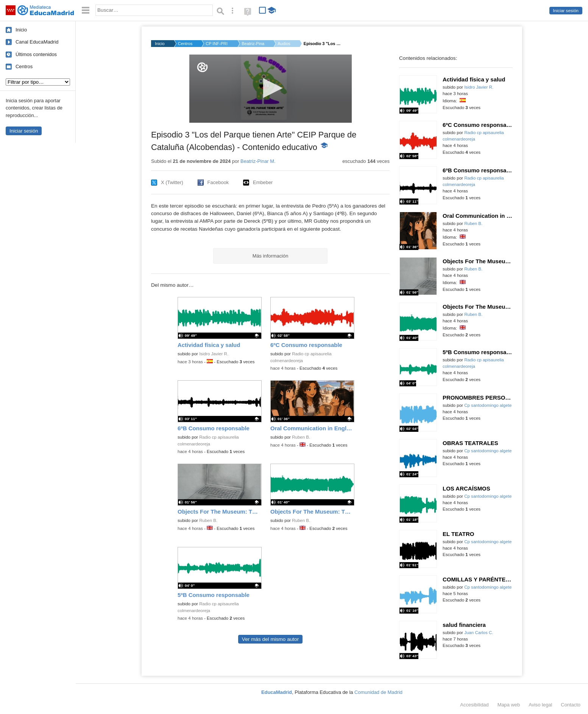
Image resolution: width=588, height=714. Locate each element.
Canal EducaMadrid (37, 42)
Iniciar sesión (566, 11)
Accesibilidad (474, 705)
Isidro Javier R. (214, 354)
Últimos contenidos (36, 54)
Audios (284, 44)
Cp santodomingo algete (488, 405)
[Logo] (202, 67)
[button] (271, 88)
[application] (271, 89)
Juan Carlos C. (479, 633)
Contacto (571, 705)
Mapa (509, 705)
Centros (24, 66)
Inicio (21, 30)
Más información (271, 256)
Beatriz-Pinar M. (253, 44)
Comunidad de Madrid (378, 692)
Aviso (540, 705)
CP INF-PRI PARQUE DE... (217, 44)
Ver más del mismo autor (270, 639)
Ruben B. (301, 437)
